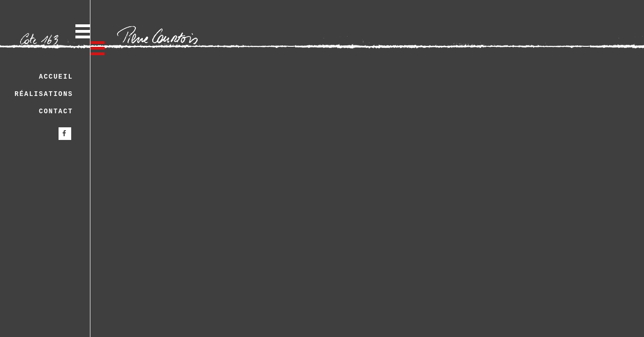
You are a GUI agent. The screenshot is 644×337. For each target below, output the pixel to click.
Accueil (56, 77)
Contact (56, 111)
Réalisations (44, 94)
